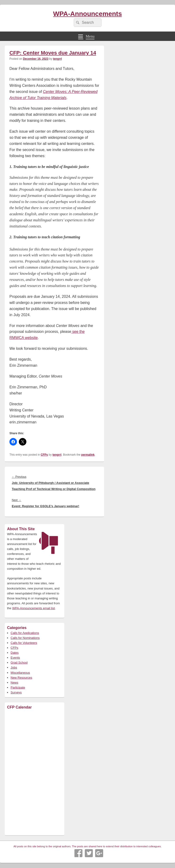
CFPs (44, 455)
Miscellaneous (20, 673)
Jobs (14, 667)
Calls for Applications (25, 633)
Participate (18, 687)
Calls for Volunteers (24, 643)
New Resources (21, 678)
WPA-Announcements (88, 14)
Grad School (19, 663)
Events (15, 658)
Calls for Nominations (25, 638)
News (14, 683)
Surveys (16, 692)
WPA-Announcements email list (34, 608)
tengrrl (57, 59)
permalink (88, 455)
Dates (15, 653)
